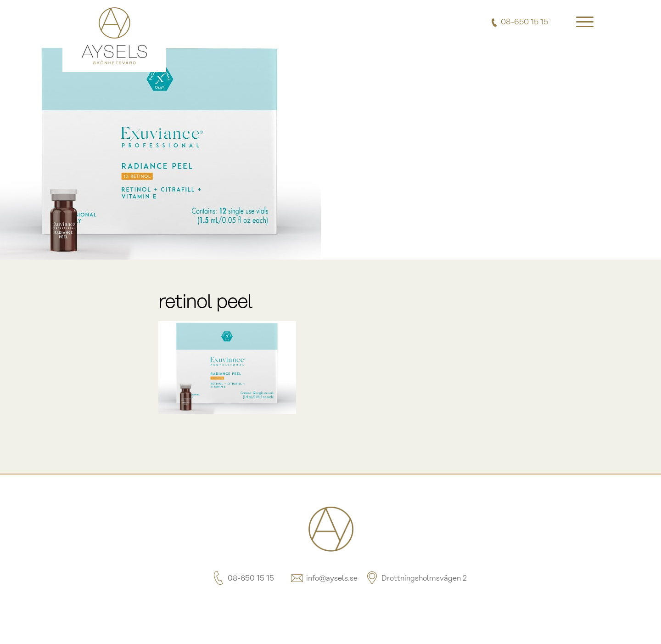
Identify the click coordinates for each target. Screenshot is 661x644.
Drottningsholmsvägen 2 (416, 579)
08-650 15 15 (243, 579)
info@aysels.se (324, 579)
